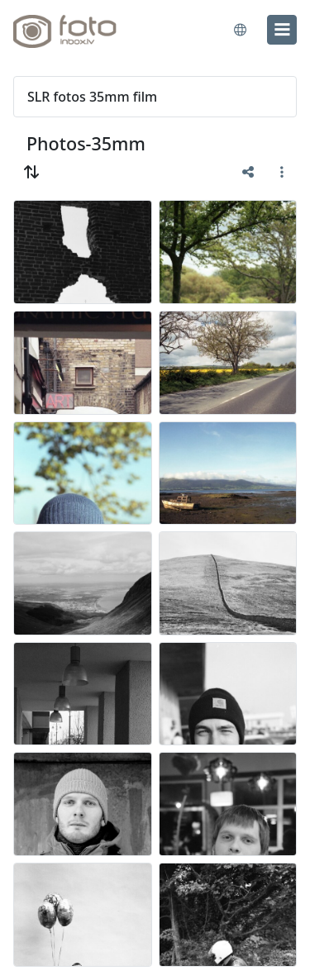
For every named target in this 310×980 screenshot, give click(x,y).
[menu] (282, 30)
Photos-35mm (86, 143)
